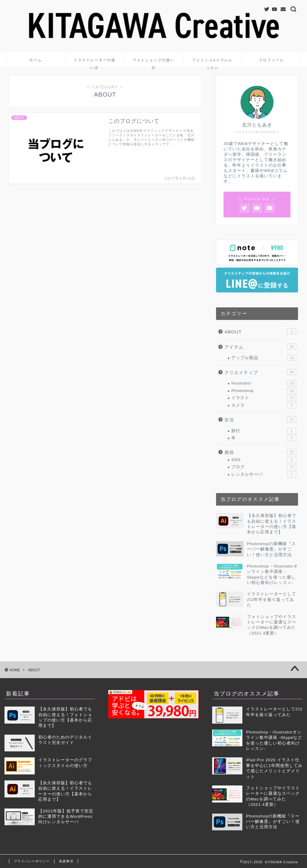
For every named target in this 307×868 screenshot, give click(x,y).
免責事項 (66, 861)
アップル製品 (264, 358)
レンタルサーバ (264, 475)
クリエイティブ (260, 372)
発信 (260, 452)
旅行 (264, 431)
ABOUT (260, 331)
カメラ (264, 405)
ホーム (36, 60)
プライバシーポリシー (32, 861)
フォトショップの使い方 (153, 62)
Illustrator (264, 383)
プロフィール (271, 60)
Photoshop (264, 391)
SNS (264, 460)
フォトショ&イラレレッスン (212, 62)
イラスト (264, 398)
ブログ (264, 467)
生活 (260, 419)
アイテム (260, 347)
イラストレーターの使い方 (95, 62)
